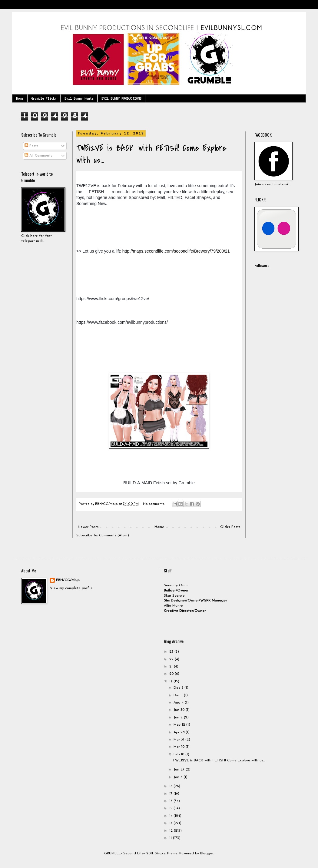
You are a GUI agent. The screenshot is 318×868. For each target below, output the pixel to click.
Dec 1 (179, 695)
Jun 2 (179, 717)
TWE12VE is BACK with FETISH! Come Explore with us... (219, 760)
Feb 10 (179, 754)
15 (171, 808)
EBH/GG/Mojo (68, 580)
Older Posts (230, 527)
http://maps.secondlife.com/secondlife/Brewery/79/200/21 (176, 251)
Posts (31, 146)
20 (172, 674)
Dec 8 (179, 688)
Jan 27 (180, 770)
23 (172, 652)
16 (171, 801)
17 (171, 794)
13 (171, 823)
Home (20, 98)
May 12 (180, 725)
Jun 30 (180, 710)
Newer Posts (88, 527)
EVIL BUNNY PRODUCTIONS (121, 98)
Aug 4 (179, 703)
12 (172, 831)
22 (172, 659)
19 (171, 681)
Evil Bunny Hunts (79, 98)
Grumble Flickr (44, 98)
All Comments (38, 156)
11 (171, 838)
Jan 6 (179, 777)
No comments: (154, 504)
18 (171, 786)
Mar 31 (179, 740)
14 (171, 816)
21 (172, 667)
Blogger (207, 853)
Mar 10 (180, 747)
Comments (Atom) (114, 535)
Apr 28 (180, 732)
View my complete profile (71, 588)
